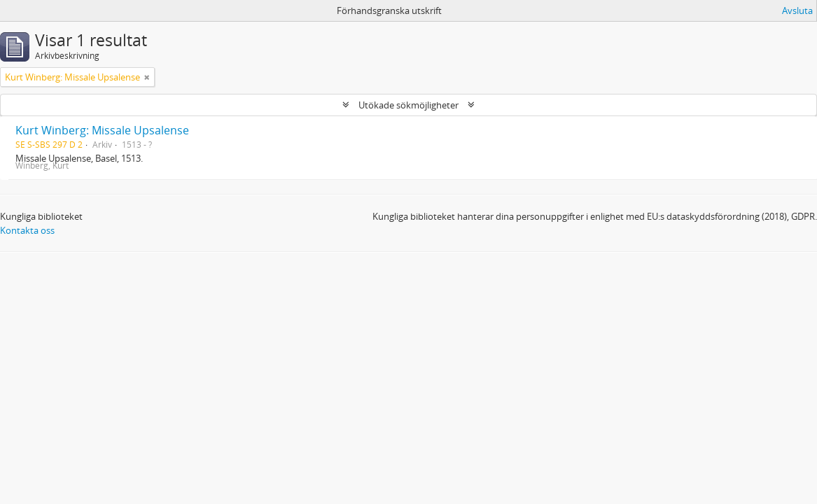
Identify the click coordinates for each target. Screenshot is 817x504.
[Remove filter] (147, 77)
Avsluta (797, 10)
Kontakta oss (27, 230)
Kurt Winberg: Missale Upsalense (102, 130)
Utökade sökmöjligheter (408, 105)
